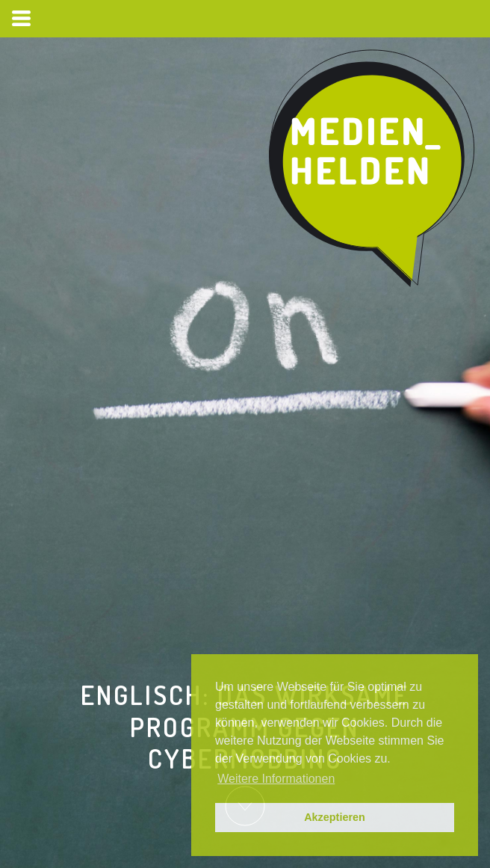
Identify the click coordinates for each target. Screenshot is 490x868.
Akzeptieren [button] (335, 817)
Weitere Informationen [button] (276, 779)
